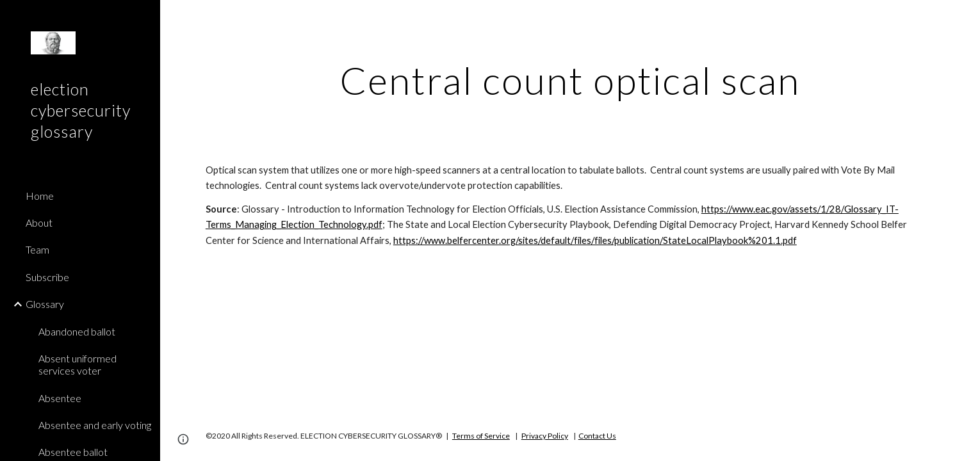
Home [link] (40, 196)
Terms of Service (481, 436)
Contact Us (597, 436)
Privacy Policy (545, 436)
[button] (965, 18)
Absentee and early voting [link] (95, 425)
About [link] (39, 222)
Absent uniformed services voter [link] (78, 364)
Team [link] (37, 249)
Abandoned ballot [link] (77, 331)
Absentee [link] (60, 398)
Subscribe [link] (47, 277)
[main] (570, 80)
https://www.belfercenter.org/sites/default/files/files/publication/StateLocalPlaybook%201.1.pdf (595, 240)
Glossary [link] (45, 304)
